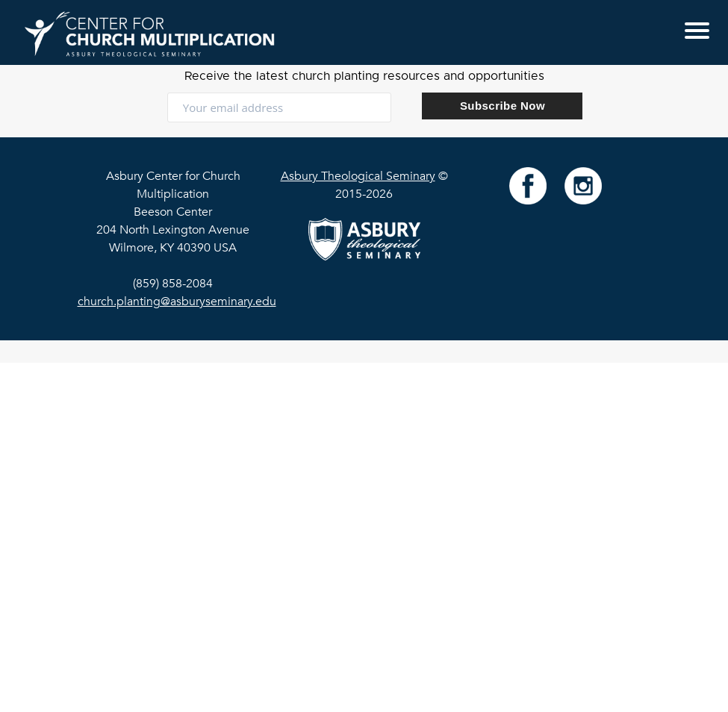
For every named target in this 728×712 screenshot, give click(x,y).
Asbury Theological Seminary (358, 176)
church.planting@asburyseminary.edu (177, 302)
